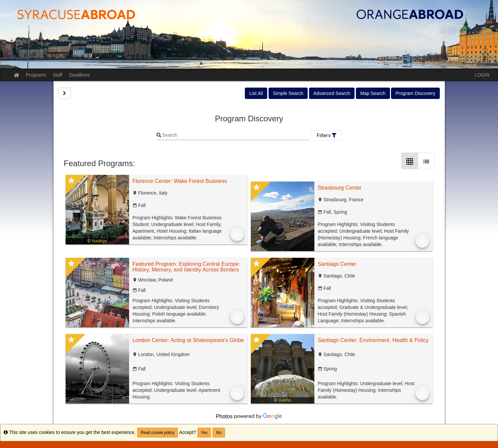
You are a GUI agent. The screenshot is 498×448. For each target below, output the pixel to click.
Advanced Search (332, 93)
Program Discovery (415, 93)
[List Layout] (426, 161)
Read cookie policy (158, 433)
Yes (204, 433)
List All (256, 93)
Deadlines (79, 75)
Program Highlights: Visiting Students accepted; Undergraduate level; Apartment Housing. (176, 390)
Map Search (373, 93)
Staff (58, 75)
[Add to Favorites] (237, 234)
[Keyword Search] (235, 135)
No (219, 433)
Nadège (100, 241)
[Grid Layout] (410, 161)
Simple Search (288, 93)
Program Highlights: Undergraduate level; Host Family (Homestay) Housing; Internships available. (366, 390)
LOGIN (482, 75)
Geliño (285, 400)
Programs (36, 75)
